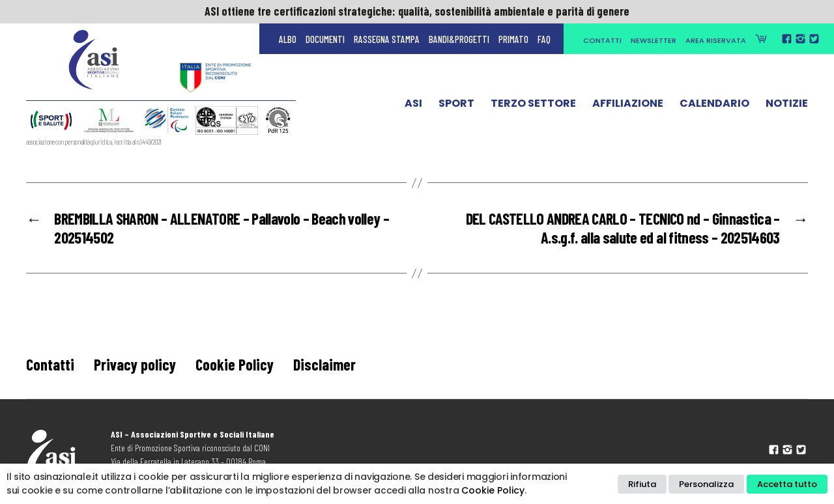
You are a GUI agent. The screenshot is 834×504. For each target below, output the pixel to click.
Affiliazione (628, 106)
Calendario (714, 106)
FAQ (544, 39)
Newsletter (654, 40)
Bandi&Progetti (459, 39)
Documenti (325, 39)
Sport (456, 106)
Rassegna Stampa (387, 39)
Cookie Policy (235, 364)
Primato (513, 39)
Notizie (787, 106)
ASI (413, 106)
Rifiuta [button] (642, 484)
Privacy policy (135, 364)
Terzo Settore (533, 106)
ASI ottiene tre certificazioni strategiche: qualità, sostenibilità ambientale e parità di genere (417, 11)
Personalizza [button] (706, 484)
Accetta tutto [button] (787, 484)
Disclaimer (324, 364)
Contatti (602, 40)
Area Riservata (716, 40)
